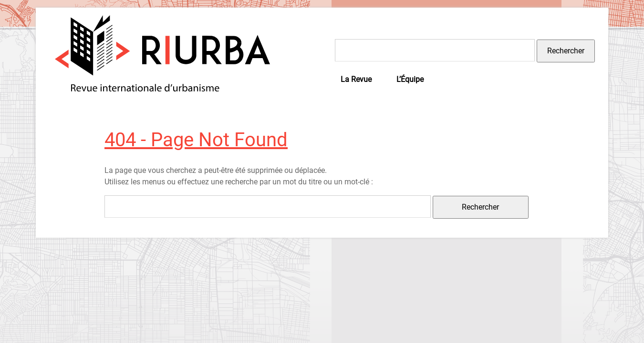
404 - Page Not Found (196, 140)
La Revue (356, 79)
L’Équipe (410, 79)
